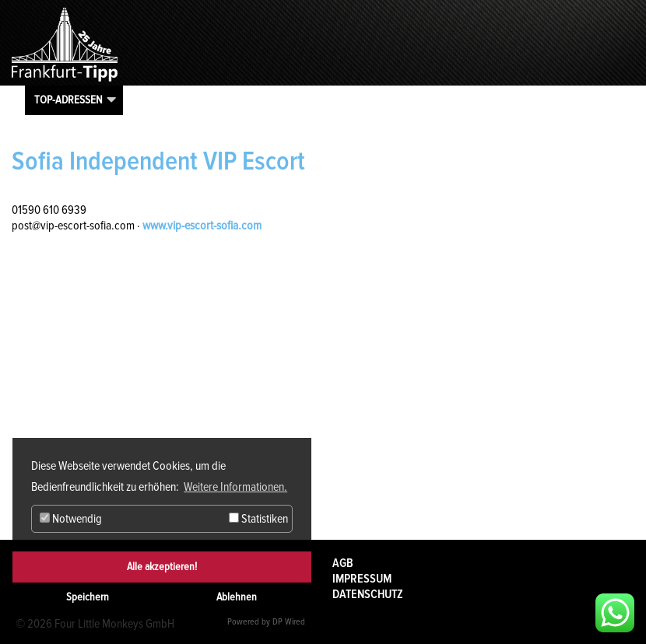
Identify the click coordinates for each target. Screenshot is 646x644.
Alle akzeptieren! (162, 567)
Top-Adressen (68, 100)
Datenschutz (368, 594)
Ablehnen (237, 597)
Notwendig (71, 519)
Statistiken (258, 519)
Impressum (362, 579)
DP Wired (289, 622)
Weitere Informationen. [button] (235, 487)
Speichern (88, 597)
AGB (343, 563)
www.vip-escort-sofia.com (202, 226)
